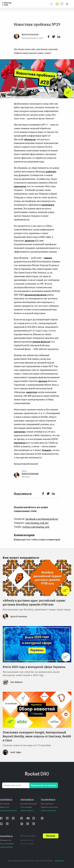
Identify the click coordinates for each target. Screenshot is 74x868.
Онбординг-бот (6, 840)
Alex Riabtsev (16, 682)
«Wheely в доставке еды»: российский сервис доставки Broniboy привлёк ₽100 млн (34, 603)
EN (57, 4)
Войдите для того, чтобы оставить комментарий (37, 540)
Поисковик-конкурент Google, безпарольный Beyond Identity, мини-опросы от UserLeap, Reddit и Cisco (37, 736)
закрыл (48, 258)
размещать (48, 205)
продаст (43, 381)
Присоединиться (47, 804)
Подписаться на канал (49, 807)
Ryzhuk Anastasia (30, 34)
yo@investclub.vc (6, 847)
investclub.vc (6, 836)
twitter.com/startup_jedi (36, 527)
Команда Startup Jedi (29, 804)
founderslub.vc (48, 799)
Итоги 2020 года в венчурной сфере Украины (34, 667)
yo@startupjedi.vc (27, 810)
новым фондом (41, 342)
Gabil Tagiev (16, 752)
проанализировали (36, 295)
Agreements (60, 861)
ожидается (20, 186)
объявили (30, 139)
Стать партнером (7, 844)
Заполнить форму (27, 844)
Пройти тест (5, 807)
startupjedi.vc (27, 799)
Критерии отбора (27, 840)
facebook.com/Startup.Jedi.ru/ (42, 519)
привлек (30, 241)
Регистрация (5, 804)
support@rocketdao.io (8, 810)
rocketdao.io (6, 799)
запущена (19, 432)
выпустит (32, 392)
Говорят (47, 450)
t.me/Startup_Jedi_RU (37, 523)
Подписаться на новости (44, 785)
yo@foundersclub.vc (48, 810)
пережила (20, 443)
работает (51, 171)
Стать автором (26, 807)
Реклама (51, 836)
